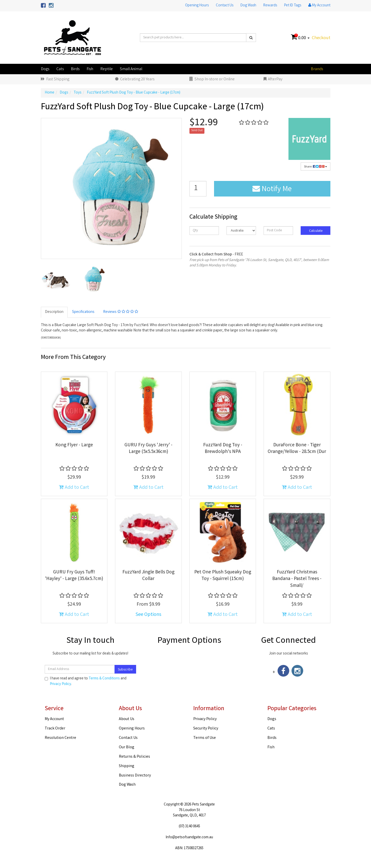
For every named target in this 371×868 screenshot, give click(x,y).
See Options (148, 615)
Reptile (107, 69)
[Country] (241, 231)
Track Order (55, 729)
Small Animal (131, 69)
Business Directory (135, 776)
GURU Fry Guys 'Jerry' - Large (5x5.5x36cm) (148, 449)
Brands (317, 69)
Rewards (270, 6)
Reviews (121, 312)
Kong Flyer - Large (74, 445)
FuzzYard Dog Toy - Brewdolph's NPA (223, 449)
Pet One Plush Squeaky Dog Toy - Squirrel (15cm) (223, 576)
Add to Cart (74, 488)
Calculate (316, 231)
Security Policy (206, 729)
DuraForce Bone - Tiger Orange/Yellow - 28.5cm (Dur (297, 449)
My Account (54, 719)
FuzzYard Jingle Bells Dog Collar (148, 576)
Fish (90, 69)
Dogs (45, 69)
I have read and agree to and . (86, 681)
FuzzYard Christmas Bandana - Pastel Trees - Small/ (297, 579)
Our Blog (127, 747)
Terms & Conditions (104, 679)
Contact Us (225, 6)
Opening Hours (197, 6)
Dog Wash (248, 6)
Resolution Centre (60, 738)
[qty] (204, 231)
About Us (127, 719)
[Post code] (278, 231)
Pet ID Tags (293, 6)
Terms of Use (205, 738)
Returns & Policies (134, 757)
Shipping (127, 766)
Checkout (321, 38)
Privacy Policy (60, 684)
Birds (75, 69)
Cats (60, 69)
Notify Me (272, 190)
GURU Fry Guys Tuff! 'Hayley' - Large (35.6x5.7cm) (74, 576)
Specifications (83, 312)
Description (54, 312)
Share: (316, 167)
